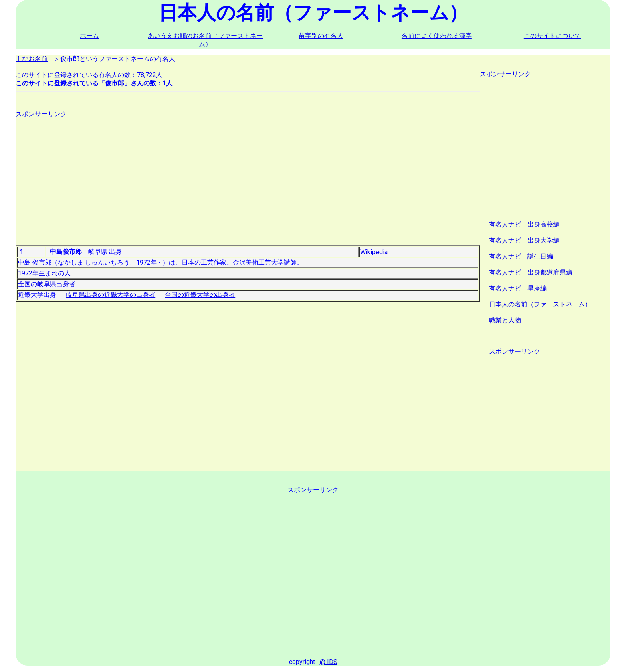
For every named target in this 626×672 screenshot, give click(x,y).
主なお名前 (32, 59)
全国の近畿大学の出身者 (200, 295)
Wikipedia (374, 252)
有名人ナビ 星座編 (518, 288)
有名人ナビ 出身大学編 (524, 240)
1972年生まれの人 (44, 273)
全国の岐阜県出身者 (47, 284)
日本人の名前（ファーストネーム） (540, 304)
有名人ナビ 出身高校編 (524, 224)
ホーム (89, 36)
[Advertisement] (248, 174)
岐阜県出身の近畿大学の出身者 (111, 295)
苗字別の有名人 (321, 36)
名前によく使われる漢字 (437, 36)
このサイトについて (553, 36)
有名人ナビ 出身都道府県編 (531, 272)
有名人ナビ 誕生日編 (521, 256)
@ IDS (329, 662)
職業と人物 (505, 320)
